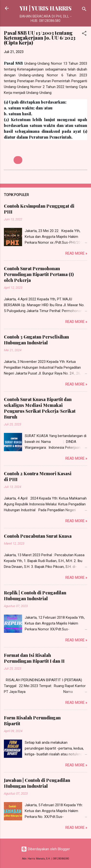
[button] (84, 34)
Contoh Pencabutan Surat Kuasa (38, 536)
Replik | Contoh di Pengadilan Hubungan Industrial (35, 596)
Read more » (76, 253)
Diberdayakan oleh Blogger (45, 849)
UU (18, 160)
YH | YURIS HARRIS (46, 8)
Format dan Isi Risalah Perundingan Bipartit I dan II (34, 658)
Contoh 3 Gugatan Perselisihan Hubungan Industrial (36, 340)
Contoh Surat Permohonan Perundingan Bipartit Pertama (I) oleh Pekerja (39, 274)
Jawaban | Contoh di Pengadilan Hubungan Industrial (37, 783)
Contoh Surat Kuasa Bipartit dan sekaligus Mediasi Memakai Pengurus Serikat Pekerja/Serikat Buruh (40, 408)
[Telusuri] (84, 10)
